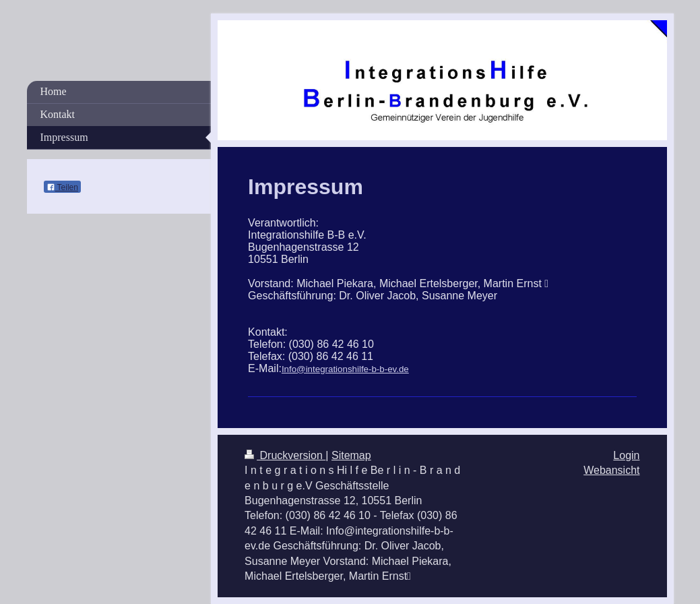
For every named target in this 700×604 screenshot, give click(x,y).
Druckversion (285, 455)
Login (626, 455)
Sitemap (351, 455)
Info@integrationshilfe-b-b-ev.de (345, 369)
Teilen (62, 187)
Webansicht (611, 470)
